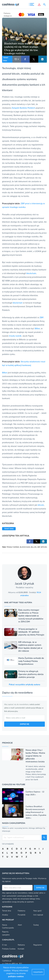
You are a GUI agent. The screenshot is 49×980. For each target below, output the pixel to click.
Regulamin (38, 945)
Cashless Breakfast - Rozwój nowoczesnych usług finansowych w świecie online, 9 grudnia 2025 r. (36, 812)
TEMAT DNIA (6, 59)
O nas (5, 945)
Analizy (5, 915)
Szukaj (36, 925)
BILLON (34, 547)
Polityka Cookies (9, 949)
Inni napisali (38, 915)
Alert (20, 925)
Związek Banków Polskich (23, 108)
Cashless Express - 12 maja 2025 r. (35, 793)
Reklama (21, 945)
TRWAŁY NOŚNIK (13, 547)
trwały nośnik (15, 336)
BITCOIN (44, 547)
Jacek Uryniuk (16, 38)
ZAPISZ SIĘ (24, 724)
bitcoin (16, 74)
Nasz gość (37, 911)
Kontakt (21, 949)
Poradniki (22, 915)
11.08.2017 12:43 (17, 40)
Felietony (21, 911)
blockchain (31, 273)
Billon (37, 328)
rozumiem (38, 972)
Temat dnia (7, 911)
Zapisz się (40, 888)
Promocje (7, 743)
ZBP (42, 317)
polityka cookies (16, 976)
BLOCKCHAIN (25, 547)
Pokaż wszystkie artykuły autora (24, 685)
